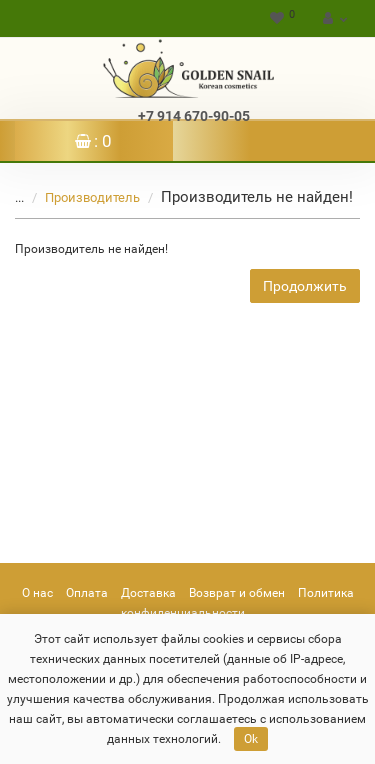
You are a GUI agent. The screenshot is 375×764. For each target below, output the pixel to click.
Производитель (80, 197)
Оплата (87, 593)
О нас (37, 593)
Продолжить (305, 286)
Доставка (148, 593)
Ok (251, 739)
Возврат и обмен (237, 593)
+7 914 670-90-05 (194, 116)
